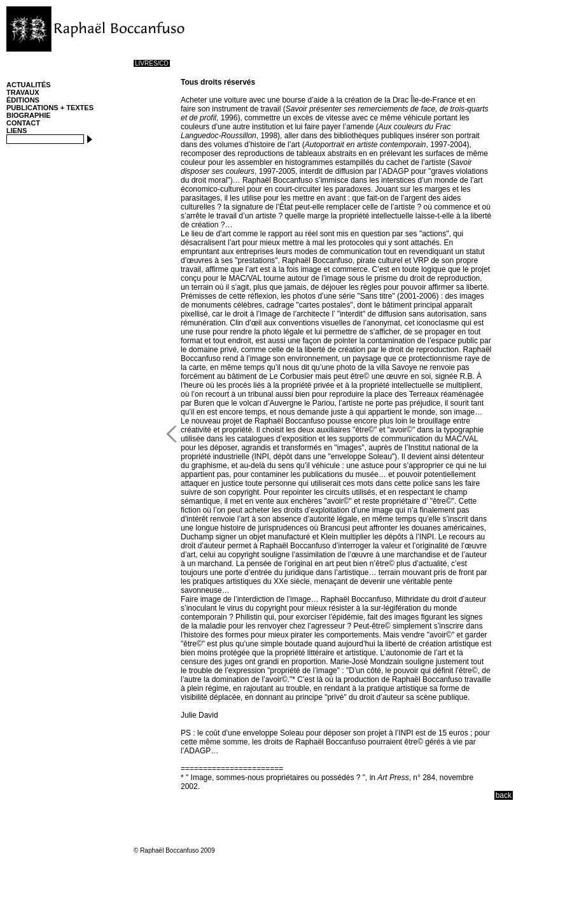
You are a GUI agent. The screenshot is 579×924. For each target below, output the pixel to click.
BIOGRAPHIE (29, 115)
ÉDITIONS (23, 100)
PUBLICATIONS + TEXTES (50, 108)
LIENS (17, 131)
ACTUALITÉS (29, 85)
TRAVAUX (23, 92)
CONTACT (23, 123)
